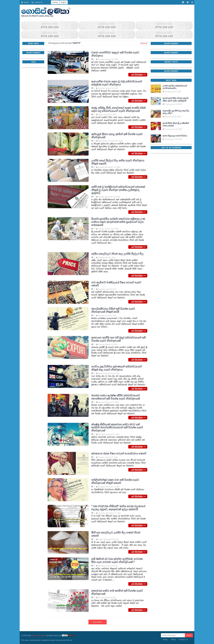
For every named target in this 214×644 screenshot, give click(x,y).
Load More (98, 622)
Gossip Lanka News (39, 635)
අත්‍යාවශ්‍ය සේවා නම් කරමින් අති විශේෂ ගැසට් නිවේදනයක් (117, 592)
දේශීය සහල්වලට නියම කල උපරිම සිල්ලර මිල (117, 254)
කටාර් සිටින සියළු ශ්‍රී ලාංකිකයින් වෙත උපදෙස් (176, 124)
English (64, 2)
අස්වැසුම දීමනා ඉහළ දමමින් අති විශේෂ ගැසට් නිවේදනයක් (117, 136)
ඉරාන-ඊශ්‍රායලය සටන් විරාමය (175, 136)
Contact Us (37, 2)
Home (25, 2)
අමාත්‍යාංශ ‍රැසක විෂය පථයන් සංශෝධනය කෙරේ (119, 453)
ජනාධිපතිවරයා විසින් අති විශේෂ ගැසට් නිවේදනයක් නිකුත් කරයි (113, 310)
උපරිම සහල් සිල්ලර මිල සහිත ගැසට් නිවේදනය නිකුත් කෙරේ (118, 162)
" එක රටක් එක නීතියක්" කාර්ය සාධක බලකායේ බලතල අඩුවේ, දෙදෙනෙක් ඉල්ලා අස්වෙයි (118, 508)
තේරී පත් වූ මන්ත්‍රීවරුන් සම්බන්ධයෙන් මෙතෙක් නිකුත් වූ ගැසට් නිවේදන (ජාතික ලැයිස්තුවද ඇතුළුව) (118, 190)
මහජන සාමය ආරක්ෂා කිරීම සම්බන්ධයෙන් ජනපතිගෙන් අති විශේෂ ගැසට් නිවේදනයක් (116, 397)
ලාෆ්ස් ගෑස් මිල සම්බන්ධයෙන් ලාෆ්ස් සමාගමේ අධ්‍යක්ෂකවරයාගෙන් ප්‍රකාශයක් (176, 87)
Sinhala (55, 2)
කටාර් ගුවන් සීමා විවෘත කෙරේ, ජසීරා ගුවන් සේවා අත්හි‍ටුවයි (176, 99)
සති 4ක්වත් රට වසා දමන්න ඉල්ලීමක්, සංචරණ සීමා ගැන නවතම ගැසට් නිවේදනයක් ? (117, 560)
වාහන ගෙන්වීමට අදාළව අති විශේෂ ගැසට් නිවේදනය (115, 54)
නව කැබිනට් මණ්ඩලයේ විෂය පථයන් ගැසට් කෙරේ (116, 284)
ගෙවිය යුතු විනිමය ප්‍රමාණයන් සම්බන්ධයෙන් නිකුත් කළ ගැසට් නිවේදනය (116, 368)
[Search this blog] (173, 635)
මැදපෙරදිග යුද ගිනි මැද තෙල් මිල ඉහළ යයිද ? (176, 112)
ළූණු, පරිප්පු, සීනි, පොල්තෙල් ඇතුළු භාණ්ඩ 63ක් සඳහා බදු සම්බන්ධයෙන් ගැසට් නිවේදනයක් (118, 109)
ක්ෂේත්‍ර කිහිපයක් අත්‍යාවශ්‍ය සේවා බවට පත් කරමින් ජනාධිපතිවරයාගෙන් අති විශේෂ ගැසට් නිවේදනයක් (117, 427)
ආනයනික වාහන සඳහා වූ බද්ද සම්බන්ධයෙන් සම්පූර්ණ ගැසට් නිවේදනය (117, 83)
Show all (144, 43)
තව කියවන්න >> (138, 75)
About (173, 640)
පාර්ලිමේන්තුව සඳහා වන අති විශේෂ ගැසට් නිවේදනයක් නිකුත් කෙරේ (115, 481)
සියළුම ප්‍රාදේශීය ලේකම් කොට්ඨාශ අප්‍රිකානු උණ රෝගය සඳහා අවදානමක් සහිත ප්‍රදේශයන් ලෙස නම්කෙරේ (118, 222)
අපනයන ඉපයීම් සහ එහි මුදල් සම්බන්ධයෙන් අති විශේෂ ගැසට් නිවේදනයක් (118, 339)
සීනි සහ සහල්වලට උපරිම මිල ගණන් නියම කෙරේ (116, 534)
